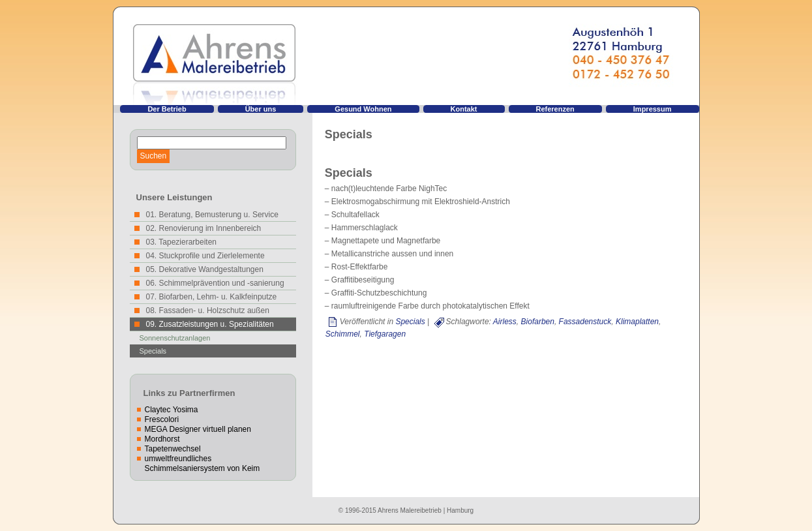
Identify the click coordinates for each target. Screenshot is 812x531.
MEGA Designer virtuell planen (198, 429)
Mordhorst (162, 439)
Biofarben (538, 322)
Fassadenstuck (585, 322)
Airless (505, 322)
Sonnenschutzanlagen (175, 338)
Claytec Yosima (172, 410)
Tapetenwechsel (173, 449)
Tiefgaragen (385, 334)
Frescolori (162, 419)
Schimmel (343, 334)
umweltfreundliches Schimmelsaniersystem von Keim (203, 463)
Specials (153, 351)
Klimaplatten (637, 322)
